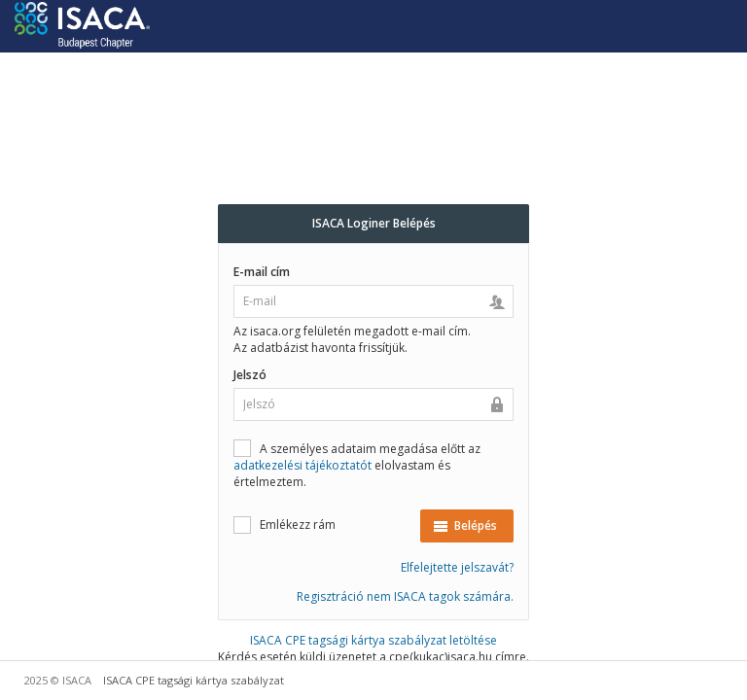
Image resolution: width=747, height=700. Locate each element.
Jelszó (250, 375)
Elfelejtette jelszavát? (457, 567)
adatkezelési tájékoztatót (302, 465)
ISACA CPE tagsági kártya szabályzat (194, 680)
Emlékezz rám (285, 525)
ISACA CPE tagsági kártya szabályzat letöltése (373, 640)
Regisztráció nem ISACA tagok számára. (405, 596)
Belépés (465, 525)
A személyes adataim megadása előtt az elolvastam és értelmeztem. (357, 465)
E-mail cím (262, 272)
